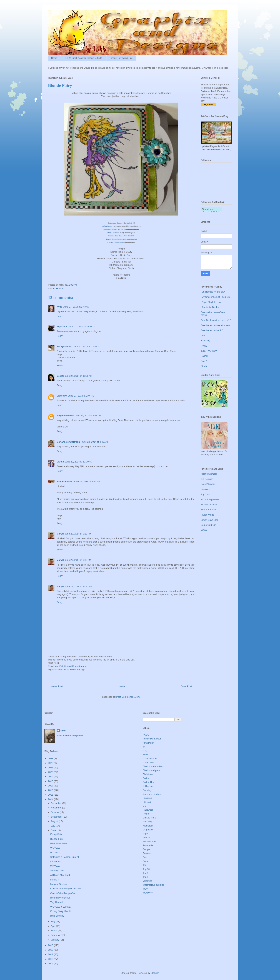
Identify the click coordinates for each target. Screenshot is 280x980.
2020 (51, 772)
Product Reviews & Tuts (121, 58)
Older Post (186, 686)
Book (145, 755)
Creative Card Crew (115, 236)
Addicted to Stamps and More (114, 229)
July (53, 826)
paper (146, 834)
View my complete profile (70, 735)
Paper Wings (207, 515)
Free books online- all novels (215, 325)
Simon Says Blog (210, 520)
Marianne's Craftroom (69, 442)
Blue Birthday (57, 916)
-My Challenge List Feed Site (216, 297)
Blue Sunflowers (59, 843)
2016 (51, 790)
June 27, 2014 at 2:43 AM (76, 307)
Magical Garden (58, 884)
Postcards (148, 845)
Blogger (155, 973)
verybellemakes (65, 416)
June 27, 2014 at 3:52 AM (81, 327)
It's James (55, 861)
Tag (145, 865)
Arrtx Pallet (148, 743)
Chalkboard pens (151, 770)
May (53, 921)
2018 (51, 781)
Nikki (63, 731)
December (57, 803)
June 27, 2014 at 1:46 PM (81, 396)
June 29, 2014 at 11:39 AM (79, 462)
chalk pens (148, 762)
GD (144, 806)
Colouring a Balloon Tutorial (64, 857)
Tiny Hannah (57, 902)
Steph (204, 366)
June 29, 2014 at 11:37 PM (79, 586)
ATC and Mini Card (60, 875)
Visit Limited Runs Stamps (73, 666)
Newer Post (57, 686)
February (56, 935)
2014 (51, 799)
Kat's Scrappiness (210, 499)
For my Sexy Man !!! (61, 911)
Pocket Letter (150, 841)
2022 (51, 763)
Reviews (147, 853)
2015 (51, 795)
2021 (51, 768)
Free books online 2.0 (212, 330)
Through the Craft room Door (116, 239)
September (57, 817)
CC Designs (207, 479)
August (55, 821)
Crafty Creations (113, 233)
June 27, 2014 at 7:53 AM (86, 346)
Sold (145, 857)
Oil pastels (148, 830)
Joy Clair (205, 494)
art (144, 747)
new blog (147, 822)
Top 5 (146, 877)
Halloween (148, 810)
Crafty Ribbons (107, 226)
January (55, 940)
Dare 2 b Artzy (208, 484)
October (55, 812)
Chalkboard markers (153, 766)
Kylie (59, 307)
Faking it (55, 880)
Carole (60, 462)
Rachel (204, 356)
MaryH (60, 534)
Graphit (120, 223)
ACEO (146, 735)
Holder (60, 289)
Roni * (204, 361)
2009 (51, 963)
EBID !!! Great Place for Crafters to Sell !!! (83, 58)
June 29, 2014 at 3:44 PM (87, 482)
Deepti (60, 376)
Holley (204, 346)
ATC (145, 751)
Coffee (146, 778)
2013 (51, 945)
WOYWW (55, 848)
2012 (51, 950)
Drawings (147, 790)
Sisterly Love (57, 871)
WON (146, 889)
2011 (51, 954)
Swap (146, 861)
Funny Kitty (56, 834)
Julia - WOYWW (209, 351)
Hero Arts (206, 489)
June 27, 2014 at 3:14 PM (88, 416)
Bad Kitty (205, 341)
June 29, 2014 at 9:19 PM (78, 534)
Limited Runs (149, 818)
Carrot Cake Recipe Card (63, 893)
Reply (60, 316)
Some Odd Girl (208, 525)
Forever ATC (57, 852)
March (54, 931)
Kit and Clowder (209, 505)
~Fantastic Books (210, 307)
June (54, 830)
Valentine (147, 881)
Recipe (146, 849)
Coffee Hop (149, 782)
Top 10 (146, 869)
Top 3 (146, 873)
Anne (203, 336)
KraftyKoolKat (64, 346)
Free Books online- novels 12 (216, 320)
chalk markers (150, 758)
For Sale (147, 802)
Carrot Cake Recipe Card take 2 (67, 889)
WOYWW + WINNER (61, 907)
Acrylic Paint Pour (152, 739)
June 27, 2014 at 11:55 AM (79, 376)
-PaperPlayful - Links (211, 302)
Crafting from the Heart (116, 242)
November (57, 808)
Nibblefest (148, 826)
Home (54, 58)
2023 (51, 758)
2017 (51, 786)
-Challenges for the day (213, 292)
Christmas (148, 774)
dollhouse (148, 786)
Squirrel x (62, 327)
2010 (51, 959)
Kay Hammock (65, 482)
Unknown (62, 396)
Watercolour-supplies (154, 885)
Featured (147, 798)
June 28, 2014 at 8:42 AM (95, 442)
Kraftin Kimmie (208, 510)
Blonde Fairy (57, 839)
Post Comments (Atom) (128, 697)
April (54, 926)
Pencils (146, 837)
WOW (204, 530)
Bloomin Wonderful (60, 898)
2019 (51, 777)
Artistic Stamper (209, 474)
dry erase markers (152, 794)
